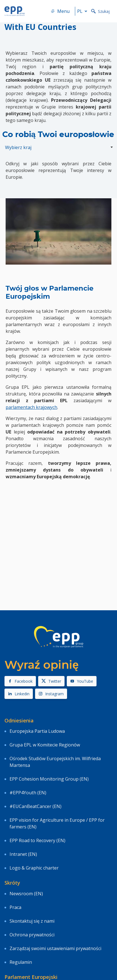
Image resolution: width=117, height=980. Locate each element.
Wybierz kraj (18, 147)
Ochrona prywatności (32, 935)
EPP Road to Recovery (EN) (37, 840)
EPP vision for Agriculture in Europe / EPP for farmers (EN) (57, 823)
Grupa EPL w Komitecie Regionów (45, 745)
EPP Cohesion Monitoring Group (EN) (49, 779)
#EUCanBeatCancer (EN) (35, 806)
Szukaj (100, 11)
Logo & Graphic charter (34, 868)
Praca (15, 907)
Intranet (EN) (23, 854)
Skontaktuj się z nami (32, 921)
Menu (60, 11)
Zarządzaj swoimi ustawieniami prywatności (55, 948)
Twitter (51, 681)
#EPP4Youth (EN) (28, 793)
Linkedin (19, 694)
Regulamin (21, 962)
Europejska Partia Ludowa (37, 731)
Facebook (20, 681)
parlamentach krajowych (31, 407)
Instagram (51, 694)
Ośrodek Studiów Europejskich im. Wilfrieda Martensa (55, 762)
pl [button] (83, 11)
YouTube (82, 681)
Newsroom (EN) (26, 894)
